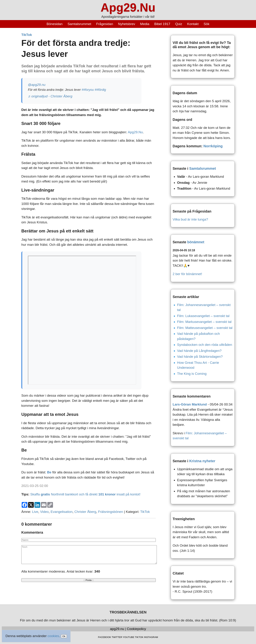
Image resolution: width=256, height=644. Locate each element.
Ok (64, 636)
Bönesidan (55, 24)
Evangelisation (62, 512)
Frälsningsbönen (111, 512)
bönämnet (196, 242)
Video (44, 512)
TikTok (27, 35)
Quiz (179, 24)
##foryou (88, 90)
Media (145, 24)
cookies (53, 636)
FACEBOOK (104, 637)
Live (35, 512)
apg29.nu (117, 629)
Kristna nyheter (202, 461)
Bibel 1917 (162, 24)
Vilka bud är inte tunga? (190, 219)
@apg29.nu (37, 85)
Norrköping (213, 146)
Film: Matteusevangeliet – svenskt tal (205, 328)
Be (49, 472)
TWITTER (117, 637)
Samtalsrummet (79, 24)
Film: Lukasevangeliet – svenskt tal (203, 316)
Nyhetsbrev (127, 24)
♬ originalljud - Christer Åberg (50, 96)
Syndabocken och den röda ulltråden (205, 345)
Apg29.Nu (128, 7)
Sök (206, 24)
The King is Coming (192, 374)
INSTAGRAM (151, 637)
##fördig (100, 90)
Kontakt (193, 24)
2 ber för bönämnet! (187, 274)
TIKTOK (139, 637)
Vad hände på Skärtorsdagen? (200, 357)
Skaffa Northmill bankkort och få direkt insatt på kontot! (85, 494)
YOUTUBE (129, 637)
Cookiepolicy (137, 629)
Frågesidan (105, 24)
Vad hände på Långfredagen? (199, 351)
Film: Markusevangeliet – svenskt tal (204, 322)
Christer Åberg (85, 512)
